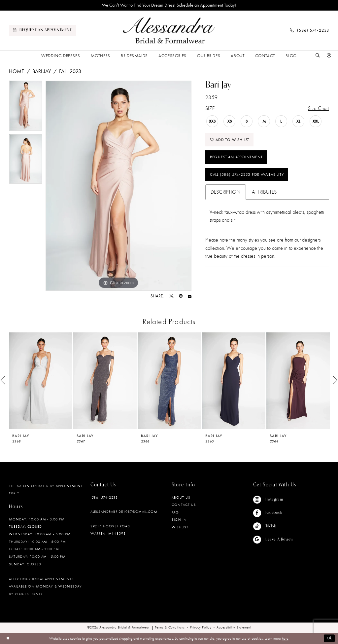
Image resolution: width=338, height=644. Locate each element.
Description (226, 192)
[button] (329, 56)
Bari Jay (42, 71)
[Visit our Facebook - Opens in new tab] (273, 513)
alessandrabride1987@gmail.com (124, 511)
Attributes (264, 192)
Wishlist (180, 527)
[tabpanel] (26, 107)
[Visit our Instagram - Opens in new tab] (273, 500)
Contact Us (184, 505)
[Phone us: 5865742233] (309, 30)
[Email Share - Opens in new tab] (190, 296)
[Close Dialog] (8, 638)
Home (17, 71)
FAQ (175, 512)
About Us (181, 497)
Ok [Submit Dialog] (330, 638)
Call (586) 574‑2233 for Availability (247, 175)
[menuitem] (42, 30)
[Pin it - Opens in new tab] (181, 296)
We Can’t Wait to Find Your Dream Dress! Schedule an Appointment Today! (169, 5)
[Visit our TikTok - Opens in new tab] (273, 526)
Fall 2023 (70, 71)
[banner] (169, 31)
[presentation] (41, 380)
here (285, 638)
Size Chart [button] (318, 108)
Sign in (179, 519)
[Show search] (318, 56)
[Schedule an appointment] (42, 30)
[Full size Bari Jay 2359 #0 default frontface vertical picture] (118, 186)
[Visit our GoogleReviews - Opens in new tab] (273, 540)
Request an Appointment (236, 157)
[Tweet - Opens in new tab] (171, 296)
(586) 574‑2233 (104, 497)
